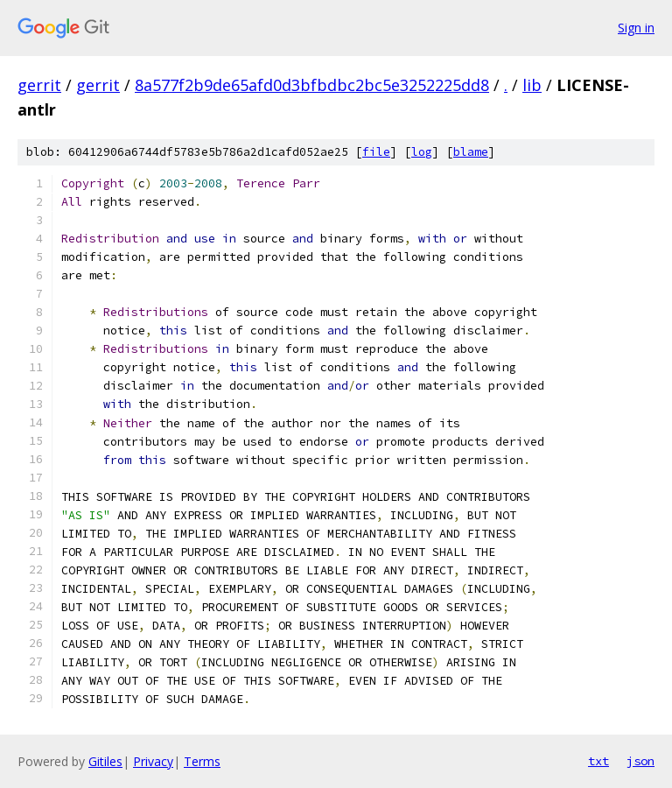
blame (471, 152)
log (422, 152)
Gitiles (105, 761)
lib (532, 85)
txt (598, 761)
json (640, 761)
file (376, 152)
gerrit (39, 85)
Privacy (153, 761)
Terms (202, 761)
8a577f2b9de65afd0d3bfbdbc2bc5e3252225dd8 (312, 85)
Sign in (636, 28)
